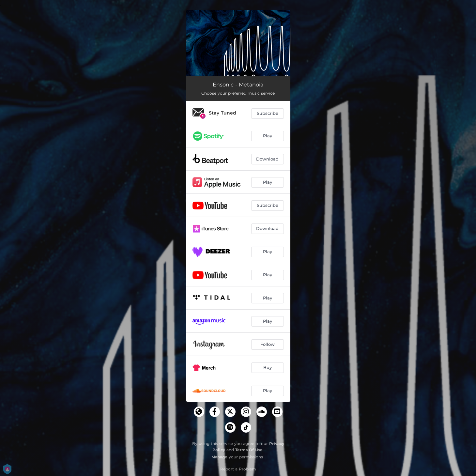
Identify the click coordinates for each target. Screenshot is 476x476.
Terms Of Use (249, 450)
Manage (219, 457)
